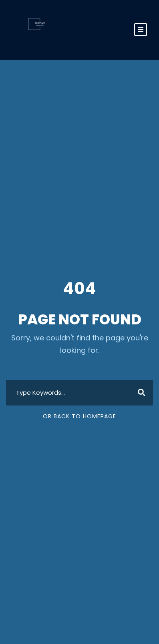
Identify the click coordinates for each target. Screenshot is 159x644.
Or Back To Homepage (79, 416)
